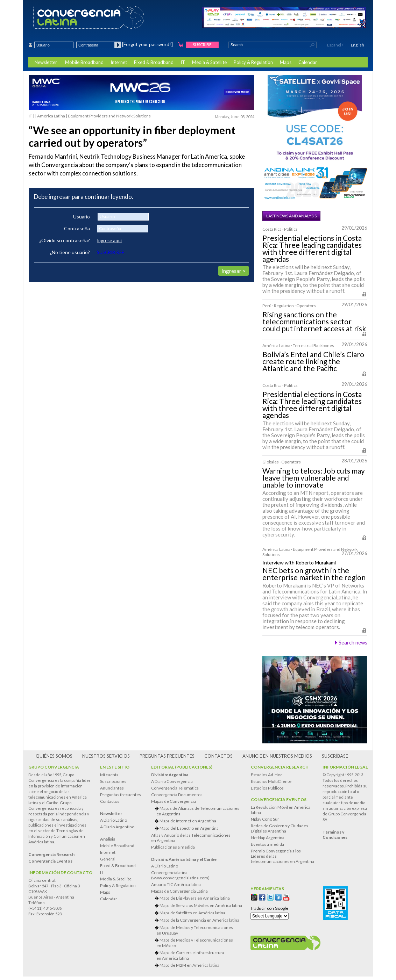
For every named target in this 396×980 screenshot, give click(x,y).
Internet (119, 62)
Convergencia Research (280, 767)
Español (334, 45)
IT (183, 62)
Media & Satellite (209, 62)
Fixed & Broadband (154, 62)
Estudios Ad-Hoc (267, 775)
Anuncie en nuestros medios (277, 756)
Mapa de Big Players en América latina (195, 898)
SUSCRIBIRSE (111, 252)
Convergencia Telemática (175, 788)
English (358, 45)
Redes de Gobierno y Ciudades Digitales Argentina (280, 828)
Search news (353, 642)
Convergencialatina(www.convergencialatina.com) (180, 875)
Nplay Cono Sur (265, 819)
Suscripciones (113, 781)
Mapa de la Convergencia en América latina (199, 920)
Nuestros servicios (106, 756)
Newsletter (46, 62)
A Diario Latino (114, 820)
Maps (286, 62)
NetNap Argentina (268, 838)
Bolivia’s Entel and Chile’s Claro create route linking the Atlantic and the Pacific (313, 361)
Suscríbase (335, 756)
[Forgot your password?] (147, 44)
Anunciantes (112, 788)
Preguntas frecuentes (167, 756)
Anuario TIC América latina (176, 884)
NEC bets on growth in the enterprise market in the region (314, 574)
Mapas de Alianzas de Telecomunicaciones (199, 811)
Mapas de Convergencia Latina (179, 891)
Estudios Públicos (267, 788)
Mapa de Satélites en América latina (192, 913)
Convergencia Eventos (279, 799)
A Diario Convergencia (172, 781)
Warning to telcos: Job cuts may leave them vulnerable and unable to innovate (314, 478)
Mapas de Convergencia (174, 801)
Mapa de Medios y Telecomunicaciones (199, 930)
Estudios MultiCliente (271, 781)
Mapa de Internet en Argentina (188, 821)
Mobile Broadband (84, 62)
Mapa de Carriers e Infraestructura (199, 955)
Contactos (218, 756)
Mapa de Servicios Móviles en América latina (201, 905)
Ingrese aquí (109, 240)
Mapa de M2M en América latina (189, 965)
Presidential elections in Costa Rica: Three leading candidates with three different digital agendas (312, 248)
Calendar (308, 62)
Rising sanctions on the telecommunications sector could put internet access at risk (314, 322)
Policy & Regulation (253, 62)
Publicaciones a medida (173, 847)
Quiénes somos (54, 756)
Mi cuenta (109, 775)
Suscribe (202, 45)
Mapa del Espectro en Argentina (189, 828)
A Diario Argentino (117, 827)
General (108, 859)
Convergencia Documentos (177, 795)
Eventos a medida (267, 844)
